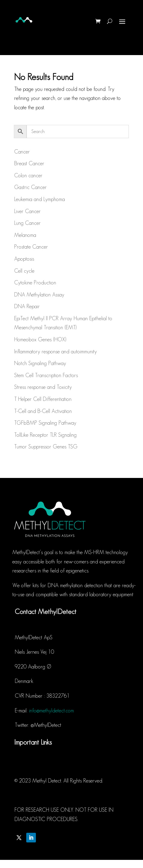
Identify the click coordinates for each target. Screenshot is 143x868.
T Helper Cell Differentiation (43, 399)
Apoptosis (24, 259)
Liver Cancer (27, 211)
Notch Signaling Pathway (40, 363)
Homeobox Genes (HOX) (40, 339)
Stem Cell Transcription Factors (46, 375)
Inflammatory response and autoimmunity (56, 352)
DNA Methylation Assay (39, 295)
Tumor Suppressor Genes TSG (46, 447)
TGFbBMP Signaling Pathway (45, 423)
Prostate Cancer (31, 247)
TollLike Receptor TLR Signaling (45, 435)
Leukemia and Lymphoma (40, 199)
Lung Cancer (27, 223)
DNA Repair (27, 306)
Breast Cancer (29, 163)
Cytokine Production (35, 283)
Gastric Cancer (30, 187)
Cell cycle (24, 271)
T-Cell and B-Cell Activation (43, 411)
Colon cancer (28, 175)
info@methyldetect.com (51, 711)
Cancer (22, 152)
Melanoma (25, 235)
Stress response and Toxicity (43, 387)
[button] (130, 8)
